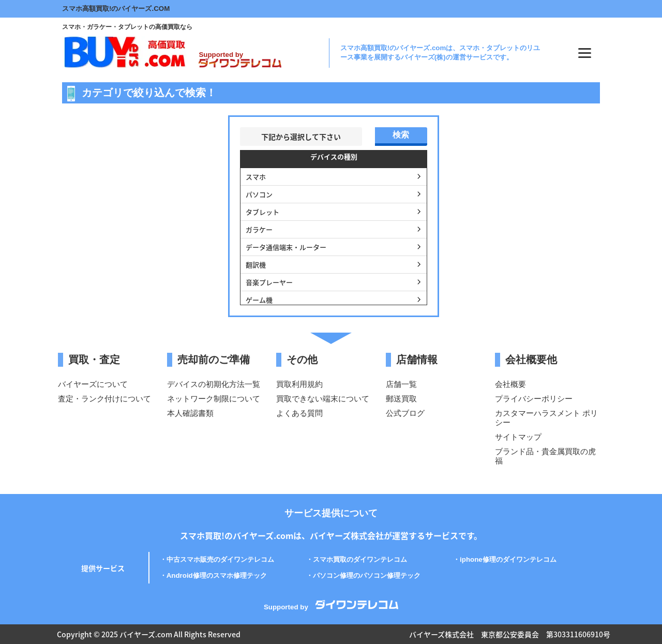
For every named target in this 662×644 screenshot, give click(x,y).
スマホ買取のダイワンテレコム (360, 559)
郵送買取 (401, 399)
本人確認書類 (190, 413)
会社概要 (510, 384)
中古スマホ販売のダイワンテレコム (220, 559)
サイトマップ (518, 437)
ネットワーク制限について (214, 399)
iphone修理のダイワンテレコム (508, 559)
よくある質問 (299, 413)
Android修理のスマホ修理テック (217, 575)
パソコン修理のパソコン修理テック (367, 575)
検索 (401, 135)
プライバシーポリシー (534, 399)
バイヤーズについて (93, 384)
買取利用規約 (299, 384)
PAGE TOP (641, 610)
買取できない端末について (323, 399)
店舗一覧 (401, 384)
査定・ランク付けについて (104, 399)
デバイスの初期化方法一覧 (214, 384)
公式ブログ (405, 413)
